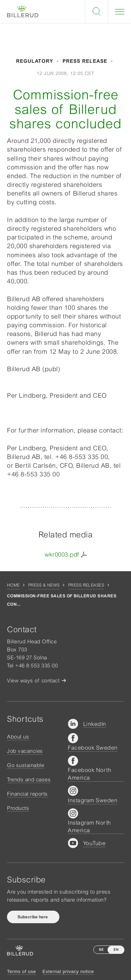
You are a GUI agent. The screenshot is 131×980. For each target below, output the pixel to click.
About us (18, 737)
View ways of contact (33, 680)
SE (101, 950)
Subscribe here (33, 917)
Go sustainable (26, 765)
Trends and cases (29, 779)
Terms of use (21, 971)
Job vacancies (25, 751)
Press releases (86, 585)
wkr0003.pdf (62, 554)
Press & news (44, 585)
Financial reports (27, 794)
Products (18, 808)
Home (13, 585)
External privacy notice (68, 971)
